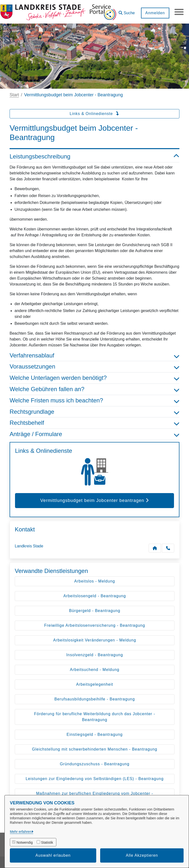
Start (14, 95)
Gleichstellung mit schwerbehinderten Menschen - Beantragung (95, 749)
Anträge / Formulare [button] (94, 434)
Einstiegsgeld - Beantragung (94, 734)
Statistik (47, 842)
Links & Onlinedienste (94, 114)
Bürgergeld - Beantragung (94, 611)
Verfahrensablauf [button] (94, 356)
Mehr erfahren (21, 832)
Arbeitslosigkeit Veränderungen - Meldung (95, 640)
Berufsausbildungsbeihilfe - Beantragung (95, 699)
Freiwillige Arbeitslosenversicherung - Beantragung (94, 625)
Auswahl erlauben (53, 855)
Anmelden (154, 13)
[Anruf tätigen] (168, 548)
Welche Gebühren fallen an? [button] (94, 389)
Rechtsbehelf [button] (94, 423)
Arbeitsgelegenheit (95, 684)
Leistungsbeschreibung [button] (94, 157)
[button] (126, 11)
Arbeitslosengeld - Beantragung (94, 596)
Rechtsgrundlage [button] (94, 412)
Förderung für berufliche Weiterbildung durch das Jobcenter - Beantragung (95, 717)
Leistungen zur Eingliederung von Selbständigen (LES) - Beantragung (95, 779)
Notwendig (25, 842)
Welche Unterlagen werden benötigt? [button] (94, 378)
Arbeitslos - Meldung (95, 581)
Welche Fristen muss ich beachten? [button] (94, 401)
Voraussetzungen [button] (94, 367)
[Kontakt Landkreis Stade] (155, 548)
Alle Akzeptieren (142, 855)
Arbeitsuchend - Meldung (95, 670)
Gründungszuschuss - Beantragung (95, 764)
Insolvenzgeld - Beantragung (95, 655)
